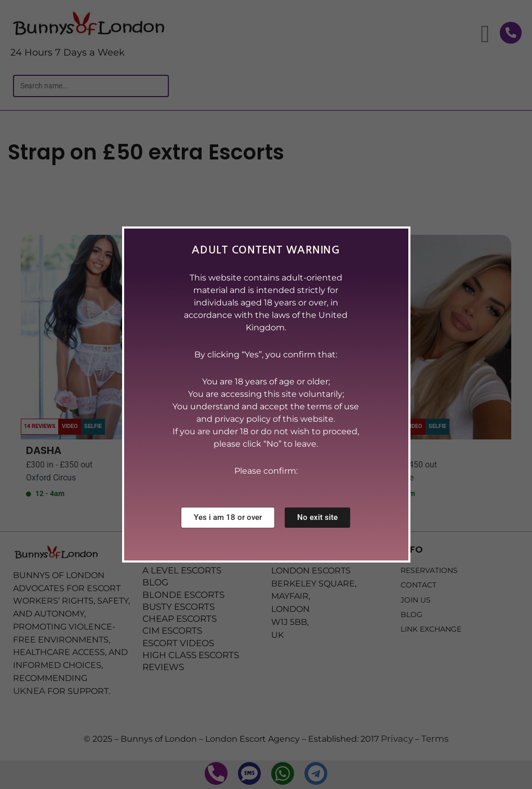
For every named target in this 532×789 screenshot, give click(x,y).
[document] (266, 394)
